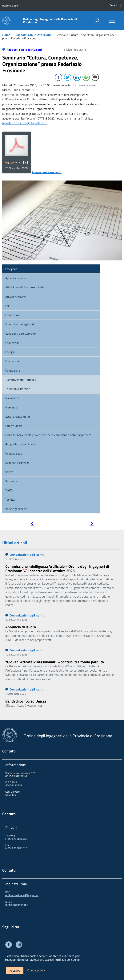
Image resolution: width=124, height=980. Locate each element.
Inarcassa (11, 407)
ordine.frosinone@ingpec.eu (22, 895)
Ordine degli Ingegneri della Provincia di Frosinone (50, 21)
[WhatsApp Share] (86, 77)
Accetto (15, 971)
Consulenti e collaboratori (21, 334)
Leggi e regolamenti (18, 417)
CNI (7, 306)
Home (6, 35)
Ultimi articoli (15, 543)
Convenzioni (13, 343)
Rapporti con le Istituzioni (33, 35)
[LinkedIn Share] (77, 77)
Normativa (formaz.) (19, 389)
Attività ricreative (16, 297)
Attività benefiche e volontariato (25, 287)
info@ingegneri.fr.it (17, 905)
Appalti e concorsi (16, 278)
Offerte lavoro (14, 426)
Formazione (13, 370)
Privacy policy (36, 970)
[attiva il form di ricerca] (97, 21)
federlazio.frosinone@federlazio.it (24, 123)
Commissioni (13, 315)
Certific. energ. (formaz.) (21, 380)
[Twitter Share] (68, 77)
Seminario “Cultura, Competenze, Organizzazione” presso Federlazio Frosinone (42, 64)
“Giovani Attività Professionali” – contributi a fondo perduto (55, 662)
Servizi (9, 472)
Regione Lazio (14, 453)
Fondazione (13, 361)
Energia (10, 352)
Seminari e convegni (18, 463)
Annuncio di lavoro (21, 627)
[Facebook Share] (58, 77)
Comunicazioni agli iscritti (21, 324)
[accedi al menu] (112, 20)
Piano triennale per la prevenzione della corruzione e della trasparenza (48, 435)
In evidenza (12, 398)
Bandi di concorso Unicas (26, 701)
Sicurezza (11, 481)
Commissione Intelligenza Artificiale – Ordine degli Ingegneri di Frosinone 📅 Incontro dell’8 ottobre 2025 (57, 568)
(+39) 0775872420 (16, 839)
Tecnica (10, 500)
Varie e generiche (16, 509)
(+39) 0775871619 (16, 848)
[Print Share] (95, 77)
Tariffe (9, 490)
